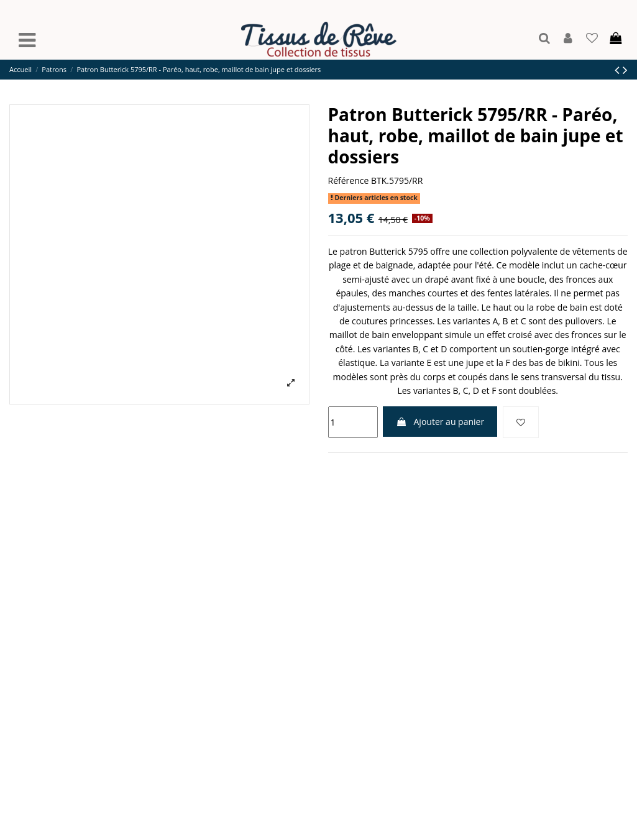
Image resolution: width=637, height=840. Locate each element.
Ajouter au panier (440, 422)
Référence (349, 180)
